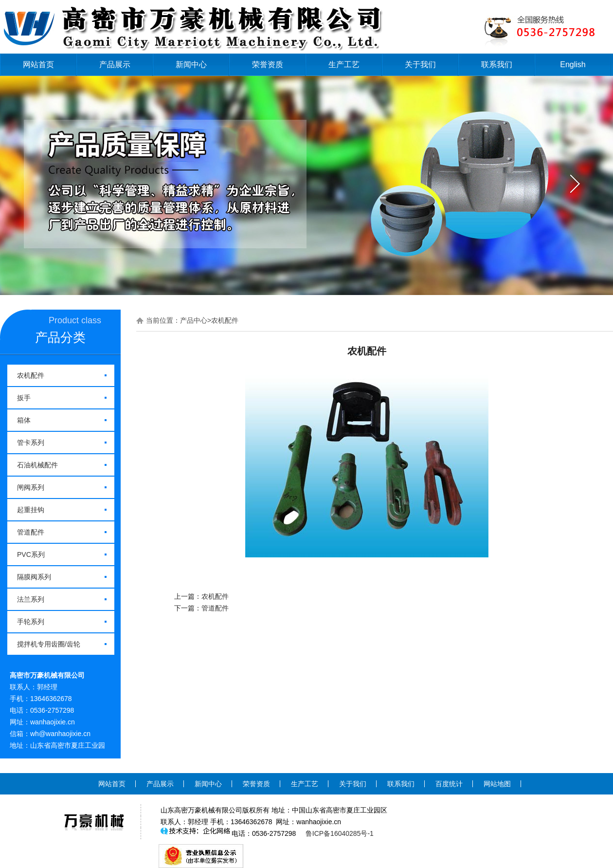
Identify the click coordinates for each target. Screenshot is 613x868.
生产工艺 (344, 65)
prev (38, 184)
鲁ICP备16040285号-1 (340, 833)
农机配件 (31, 375)
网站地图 (497, 784)
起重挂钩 (31, 510)
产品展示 (115, 65)
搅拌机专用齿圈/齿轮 (49, 644)
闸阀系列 (31, 487)
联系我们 (497, 65)
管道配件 (31, 532)
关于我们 (420, 65)
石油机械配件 (37, 465)
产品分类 (60, 337)
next (575, 184)
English (573, 65)
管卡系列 (31, 443)
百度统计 (449, 784)
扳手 (24, 398)
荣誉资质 (268, 65)
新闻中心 (191, 65)
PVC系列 (31, 554)
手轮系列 (31, 622)
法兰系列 (31, 599)
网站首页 (38, 65)
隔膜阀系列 (34, 577)
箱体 (24, 420)
